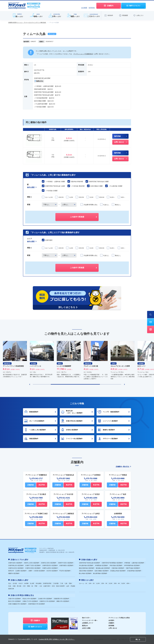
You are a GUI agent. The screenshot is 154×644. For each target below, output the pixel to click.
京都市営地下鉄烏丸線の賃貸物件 (90, 563)
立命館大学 (45, 598)
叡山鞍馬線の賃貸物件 (100, 573)
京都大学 (15, 598)
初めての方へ (86, 617)
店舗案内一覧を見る (123, 467)
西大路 (19, 586)
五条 (10, 586)
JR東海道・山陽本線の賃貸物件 (134, 563)
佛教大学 (63, 601)
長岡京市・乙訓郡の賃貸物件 (17, 571)
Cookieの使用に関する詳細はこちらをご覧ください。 (57, 639)
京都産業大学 (61, 598)
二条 (40, 586)
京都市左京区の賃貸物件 (49, 563)
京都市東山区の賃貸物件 (16, 565)
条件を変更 (32, 187)
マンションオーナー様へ (90, 620)
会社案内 (111, 620)
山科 (68, 586)
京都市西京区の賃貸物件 (50, 565)
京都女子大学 (30, 601)
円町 (36, 586)
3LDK (123, 583)
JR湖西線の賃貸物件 (101, 565)
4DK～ (129, 583)
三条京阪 (56, 583)
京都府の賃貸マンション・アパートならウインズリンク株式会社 (27, 23)
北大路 (15, 583)
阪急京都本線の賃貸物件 (87, 568)
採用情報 (92, 8)
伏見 (53, 586)
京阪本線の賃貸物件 (118, 568)
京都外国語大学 (37, 603)
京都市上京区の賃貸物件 (32, 563)
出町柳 (26, 583)
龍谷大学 (15, 601)
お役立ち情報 (86, 628)
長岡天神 (11, 588)
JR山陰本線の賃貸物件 (86, 565)
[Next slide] (124, 384)
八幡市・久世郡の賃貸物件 (37, 571)
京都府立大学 (47, 601)
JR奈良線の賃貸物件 (116, 565)
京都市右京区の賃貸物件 (16, 568)
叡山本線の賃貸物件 (85, 573)
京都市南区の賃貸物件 (66, 565)
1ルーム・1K (83, 583)
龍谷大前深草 (60, 586)
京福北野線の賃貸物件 (134, 571)
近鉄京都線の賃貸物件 (102, 571)
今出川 (21, 583)
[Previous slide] (30, 384)
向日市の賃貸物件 (52, 571)
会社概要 (84, 8)
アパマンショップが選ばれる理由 (119, 617)
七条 (66, 583)
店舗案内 (111, 622)
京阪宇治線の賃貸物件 (133, 568)
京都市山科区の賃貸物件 (50, 568)
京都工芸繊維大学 (17, 603)
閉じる (138, 639)
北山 (10, 583)
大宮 (24, 586)
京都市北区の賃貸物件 (15, 563)
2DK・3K (104, 583)
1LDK (98, 583)
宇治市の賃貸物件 (65, 571)
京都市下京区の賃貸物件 (33, 565)
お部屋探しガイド (88, 622)
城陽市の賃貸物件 (14, 573)
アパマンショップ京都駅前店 (83, 54)
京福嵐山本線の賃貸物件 (118, 571)
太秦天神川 (47, 586)
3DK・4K (117, 583)
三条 (62, 583)
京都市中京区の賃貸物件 (66, 563)
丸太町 (32, 583)
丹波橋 (73, 586)
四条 (70, 583)
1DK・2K (92, 583)
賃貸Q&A (85, 625)
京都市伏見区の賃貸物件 (33, 568)
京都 (14, 586)
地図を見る (39, 81)
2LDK (111, 583)
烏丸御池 (39, 583)
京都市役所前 (47, 583)
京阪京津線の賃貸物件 (86, 571)
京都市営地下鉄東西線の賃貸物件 (112, 563)
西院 (29, 586)
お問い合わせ (113, 628)
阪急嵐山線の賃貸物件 (103, 568)
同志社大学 (30, 598)
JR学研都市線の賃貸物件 (132, 565)
